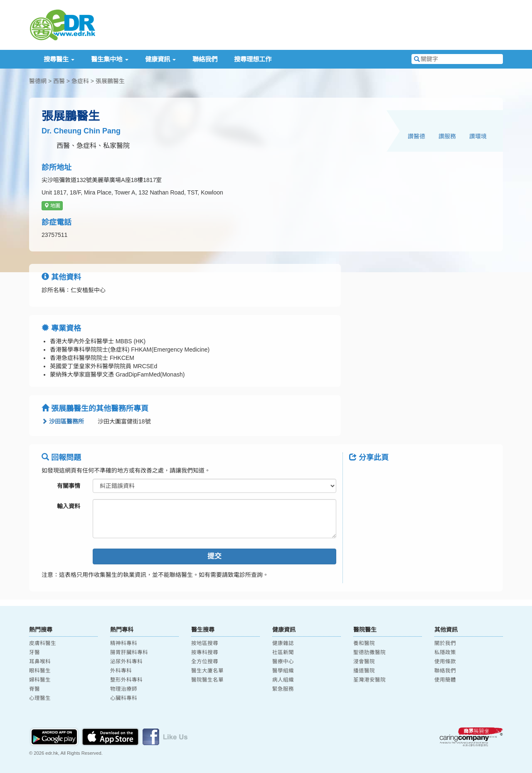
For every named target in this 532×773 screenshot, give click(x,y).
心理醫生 (40, 698)
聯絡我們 (205, 59)
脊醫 (34, 689)
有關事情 (69, 486)
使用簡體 (445, 680)
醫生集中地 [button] (110, 59)
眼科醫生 (40, 671)
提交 (214, 556)
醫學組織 (283, 671)
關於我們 (445, 643)
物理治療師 (124, 689)
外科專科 (121, 671)
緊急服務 (283, 689)
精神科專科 (124, 643)
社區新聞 (283, 652)
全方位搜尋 (205, 662)
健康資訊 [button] (160, 59)
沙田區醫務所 (63, 421)
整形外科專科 (126, 680)
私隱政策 (445, 652)
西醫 (59, 81)
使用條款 (445, 662)
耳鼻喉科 (40, 662)
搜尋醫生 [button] (59, 59)
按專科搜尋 (205, 652)
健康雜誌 (283, 643)
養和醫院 (364, 643)
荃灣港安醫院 (369, 680)
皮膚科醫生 (43, 643)
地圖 (52, 206)
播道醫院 (364, 671)
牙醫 (34, 652)
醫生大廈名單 (207, 671)
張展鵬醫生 (110, 81)
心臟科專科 (124, 698)
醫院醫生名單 (207, 680)
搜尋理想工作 (253, 59)
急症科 (80, 81)
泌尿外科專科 (126, 662)
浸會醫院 (364, 662)
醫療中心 (283, 662)
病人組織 (283, 680)
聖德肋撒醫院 (369, 652)
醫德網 (38, 81)
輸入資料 (69, 506)
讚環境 (478, 136)
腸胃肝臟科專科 (129, 652)
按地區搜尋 (205, 643)
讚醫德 (416, 136)
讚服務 (447, 136)
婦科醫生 (40, 680)
